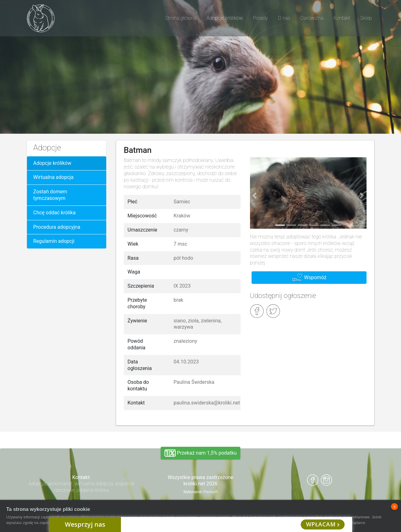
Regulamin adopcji (54, 241)
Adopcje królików (52, 163)
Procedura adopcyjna (57, 227)
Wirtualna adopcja (53, 177)
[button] (255, 196)
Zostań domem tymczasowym (50, 195)
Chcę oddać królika (54, 213)
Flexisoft (211, 492)
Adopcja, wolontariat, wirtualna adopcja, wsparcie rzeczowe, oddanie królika (81, 487)
